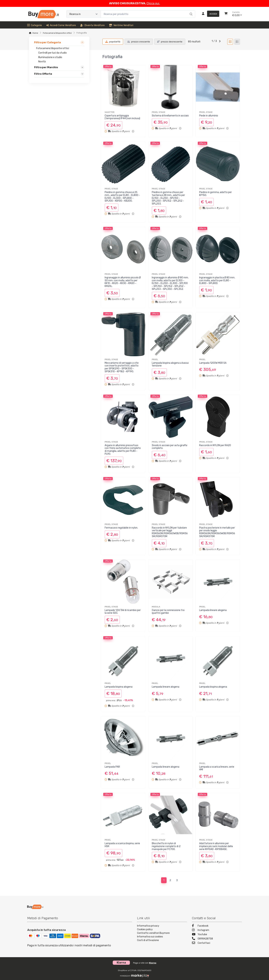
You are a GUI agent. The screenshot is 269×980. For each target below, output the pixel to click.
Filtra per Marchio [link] (46, 67)
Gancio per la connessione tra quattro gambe (168, 612)
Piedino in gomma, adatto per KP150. (215, 194)
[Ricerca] (191, 10)
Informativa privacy (148, 926)
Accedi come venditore (61, 25)
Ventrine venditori (121, 25)
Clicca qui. (153, 3)
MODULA (156, 607)
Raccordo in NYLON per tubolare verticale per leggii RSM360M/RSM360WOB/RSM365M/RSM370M (170, 532)
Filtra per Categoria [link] (47, 42)
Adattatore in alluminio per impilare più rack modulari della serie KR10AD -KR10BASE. (216, 846)
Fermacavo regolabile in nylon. (121, 528)
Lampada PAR (112, 767)
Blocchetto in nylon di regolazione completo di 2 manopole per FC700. (166, 846)
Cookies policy (145, 929)
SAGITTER (110, 112)
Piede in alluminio (209, 116)
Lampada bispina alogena (119, 687)
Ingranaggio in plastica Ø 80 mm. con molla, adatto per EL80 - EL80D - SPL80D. (217, 281)
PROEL (155, 359)
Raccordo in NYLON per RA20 (215, 445)
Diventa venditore (92, 25)
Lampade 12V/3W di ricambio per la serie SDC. (123, 612)
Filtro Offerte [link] (43, 74)
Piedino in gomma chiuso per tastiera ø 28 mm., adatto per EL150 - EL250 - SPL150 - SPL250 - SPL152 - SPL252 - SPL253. (168, 198)
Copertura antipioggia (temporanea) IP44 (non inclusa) (122, 117)
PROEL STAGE (159, 112)
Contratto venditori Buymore (153, 933)
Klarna (153, 963)
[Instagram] (217, 930)
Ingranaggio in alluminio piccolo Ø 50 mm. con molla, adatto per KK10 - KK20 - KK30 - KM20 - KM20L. (123, 282)
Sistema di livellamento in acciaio (170, 116)
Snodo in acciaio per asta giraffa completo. (169, 447)
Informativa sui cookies (150, 937)
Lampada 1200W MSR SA (213, 363)
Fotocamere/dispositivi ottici (57, 33)
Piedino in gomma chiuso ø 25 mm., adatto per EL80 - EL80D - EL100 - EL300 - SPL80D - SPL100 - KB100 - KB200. (122, 197)
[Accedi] (209, 14)
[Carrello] (226, 14)
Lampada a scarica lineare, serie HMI (217, 768)
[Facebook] (217, 926)
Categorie (35, 25)
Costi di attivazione (148, 940)
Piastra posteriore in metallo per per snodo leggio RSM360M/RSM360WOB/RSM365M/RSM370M (217, 532)
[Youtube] (217, 935)
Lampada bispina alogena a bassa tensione (170, 364)
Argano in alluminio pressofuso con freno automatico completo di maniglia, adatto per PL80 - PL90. (123, 450)
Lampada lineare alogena (213, 610)
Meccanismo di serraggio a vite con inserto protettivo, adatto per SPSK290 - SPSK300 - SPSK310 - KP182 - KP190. (122, 367)
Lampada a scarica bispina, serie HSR (122, 845)
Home (35, 33)
